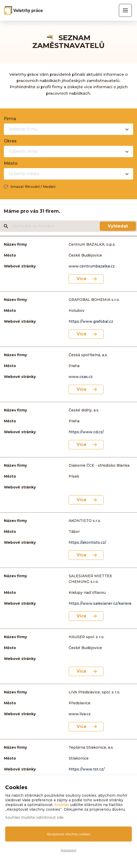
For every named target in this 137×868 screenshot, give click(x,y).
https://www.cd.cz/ (86, 432)
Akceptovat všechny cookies (68, 834)
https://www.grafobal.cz (91, 321)
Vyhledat (118, 226)
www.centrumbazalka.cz (92, 266)
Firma (10, 119)
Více (82, 279)
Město (11, 163)
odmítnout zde (50, 817)
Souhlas (62, 805)
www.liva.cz (80, 714)
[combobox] (68, 129)
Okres (10, 141)
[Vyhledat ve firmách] (56, 226)
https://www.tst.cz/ (87, 769)
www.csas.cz (81, 377)
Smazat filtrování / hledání (33, 187)
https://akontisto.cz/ (87, 542)
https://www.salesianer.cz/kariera (100, 603)
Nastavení (68, 850)
